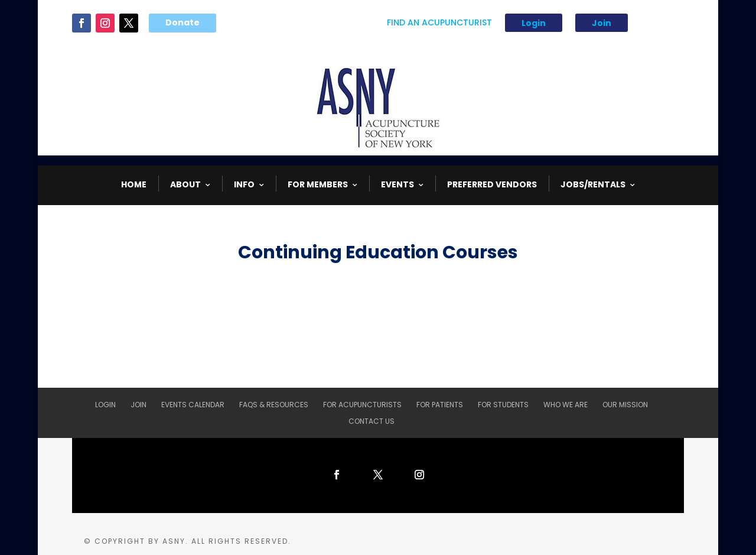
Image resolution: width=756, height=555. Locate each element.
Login (534, 23)
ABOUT (185, 184)
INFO (244, 184)
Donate (183, 22)
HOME (134, 184)
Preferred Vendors (492, 184)
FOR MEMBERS (318, 184)
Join (602, 23)
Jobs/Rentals (593, 184)
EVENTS (397, 184)
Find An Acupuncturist (439, 23)
